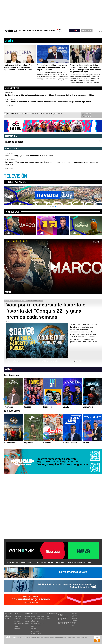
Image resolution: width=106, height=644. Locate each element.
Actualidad (27, 615)
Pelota (33, 627)
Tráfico (61, 616)
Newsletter (75, 613)
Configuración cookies (60, 638)
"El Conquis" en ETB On (76, 361)
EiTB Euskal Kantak (19, 623)
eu (99, 31)
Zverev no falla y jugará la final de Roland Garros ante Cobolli (29, 156)
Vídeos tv (7, 618)
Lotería (61, 620)
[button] (49, 206)
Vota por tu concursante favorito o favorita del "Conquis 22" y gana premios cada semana (46, 311)
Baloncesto (34, 630)
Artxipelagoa (17, 628)
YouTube (74, 624)
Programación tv (9, 615)
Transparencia (71, 638)
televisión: (8, 613)
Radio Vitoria (17, 618)
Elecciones (62, 618)
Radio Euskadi (17, 617)
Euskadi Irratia (17, 615)
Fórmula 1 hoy (35, 622)
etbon (16, 212)
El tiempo (61, 614)
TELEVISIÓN (15, 176)
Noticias (22, 30)
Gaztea (15, 620)
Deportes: (35, 613)
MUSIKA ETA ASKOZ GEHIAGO (51, 562)
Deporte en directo (36, 633)
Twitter (74, 617)
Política (26, 618)
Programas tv (8, 617)
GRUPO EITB (87, 30)
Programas (16, 625)
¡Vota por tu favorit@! (13, 361)
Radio (46, 30)
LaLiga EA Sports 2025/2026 (38, 617)
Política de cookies (49, 638)
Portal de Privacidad (30, 638)
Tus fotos (86, 114)
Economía (27, 617)
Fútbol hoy (34, 615)
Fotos (48, 617)
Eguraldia (27, 623)
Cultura (26, 620)
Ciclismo (34, 628)
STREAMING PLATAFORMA (19, 562)
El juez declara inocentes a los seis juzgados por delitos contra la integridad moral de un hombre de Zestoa (48, 108)
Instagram (74, 619)
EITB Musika (17, 622)
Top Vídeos (49, 615)
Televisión (39, 30)
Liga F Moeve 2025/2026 (38, 618)
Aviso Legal (40, 638)
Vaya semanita (8, 620)
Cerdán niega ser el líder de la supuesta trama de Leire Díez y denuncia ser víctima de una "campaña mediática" (50, 95)
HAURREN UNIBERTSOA (80, 562)
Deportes (30, 30)
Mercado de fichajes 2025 (38, 623)
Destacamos (17, 182)
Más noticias (12, 88)
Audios (48, 618)
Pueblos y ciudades (65, 622)
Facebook (74, 615)
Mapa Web (84, 638)
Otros (52, 30)
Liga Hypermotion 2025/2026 (39, 620)
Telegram (74, 620)
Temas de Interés (64, 621)
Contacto (78, 638)
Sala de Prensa (63, 624)
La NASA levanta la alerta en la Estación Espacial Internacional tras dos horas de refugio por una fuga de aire (48, 102)
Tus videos (86, 116)
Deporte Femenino (36, 625)
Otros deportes (35, 632)
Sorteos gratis (63, 617)
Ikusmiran (27, 622)
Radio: (16, 613)
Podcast (16, 627)
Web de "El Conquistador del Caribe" (49, 361)
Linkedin (74, 622)
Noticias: (27, 613)
